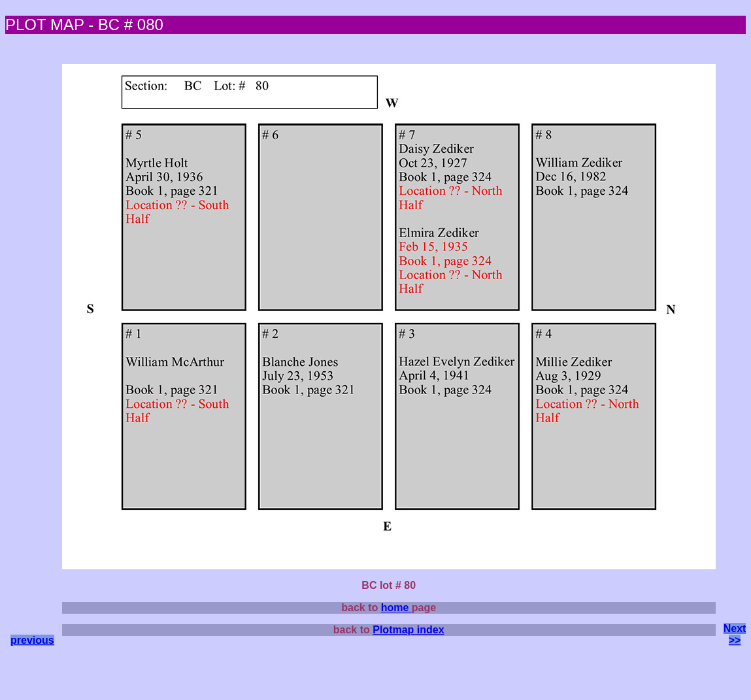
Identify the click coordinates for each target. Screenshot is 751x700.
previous (32, 640)
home (396, 608)
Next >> (735, 634)
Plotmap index (408, 630)
